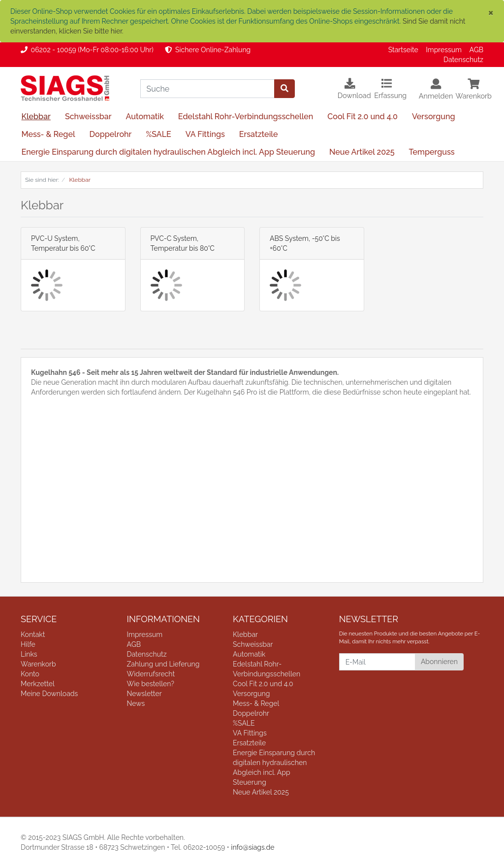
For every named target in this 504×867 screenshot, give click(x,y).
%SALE (158, 134)
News (136, 703)
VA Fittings (205, 134)
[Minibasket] (473, 94)
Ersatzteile (259, 134)
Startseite (403, 50)
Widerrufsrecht (151, 674)
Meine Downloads (49, 694)
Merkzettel (38, 684)
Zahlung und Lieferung (163, 664)
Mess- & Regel (48, 134)
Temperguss (431, 152)
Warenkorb (38, 664)
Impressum (444, 50)
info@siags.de (252, 847)
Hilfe (28, 644)
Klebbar (36, 117)
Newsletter (144, 694)
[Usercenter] (436, 94)
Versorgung (434, 117)
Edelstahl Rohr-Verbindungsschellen (246, 117)
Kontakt (33, 634)
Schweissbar (88, 117)
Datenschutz (463, 60)
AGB (476, 50)
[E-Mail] (377, 662)
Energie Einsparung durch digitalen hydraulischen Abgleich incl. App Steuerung (168, 152)
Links (29, 654)
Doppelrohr (110, 134)
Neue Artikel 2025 (362, 152)
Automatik (145, 117)
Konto (30, 674)
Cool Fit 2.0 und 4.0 (362, 117)
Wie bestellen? (151, 684)
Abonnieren (439, 662)
